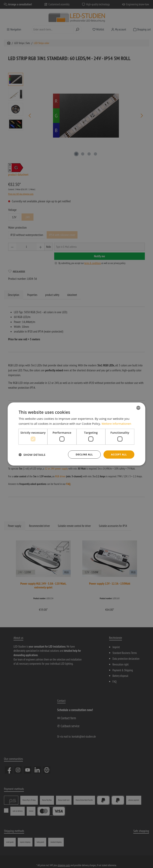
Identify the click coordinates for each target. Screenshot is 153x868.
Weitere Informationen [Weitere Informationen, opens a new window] (117, 423)
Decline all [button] (82, 454)
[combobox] (138, 407)
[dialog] (76, 434)
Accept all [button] (118, 454)
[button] (32, 455)
